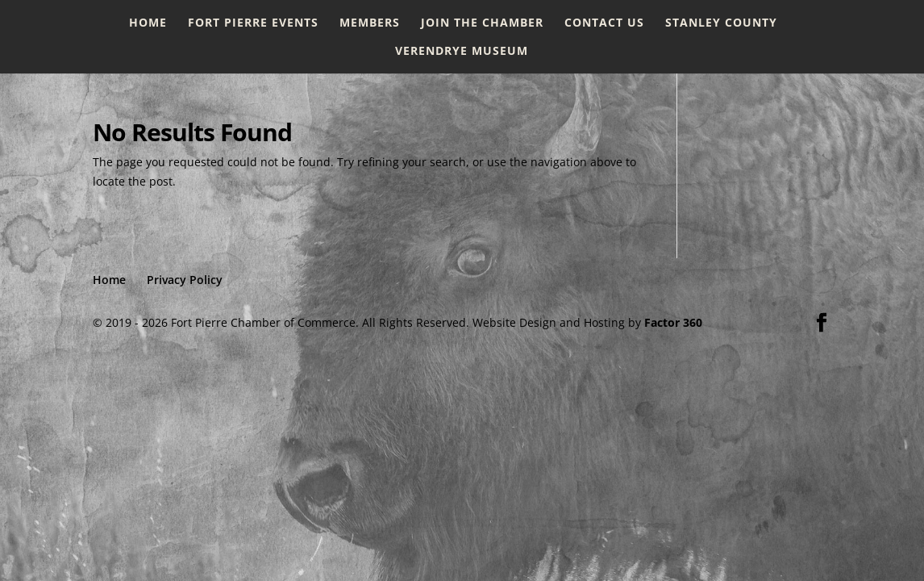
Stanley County (721, 23)
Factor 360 (673, 322)
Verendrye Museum (462, 52)
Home (148, 23)
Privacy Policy (185, 280)
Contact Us (604, 23)
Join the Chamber (482, 23)
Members (370, 23)
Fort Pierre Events (253, 23)
